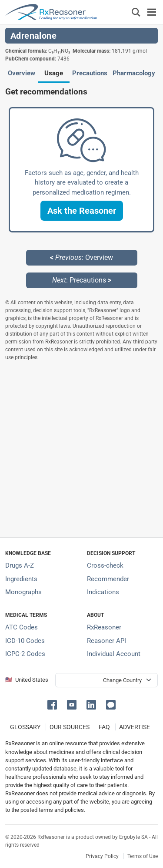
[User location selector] (106, 680)
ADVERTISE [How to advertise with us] (135, 727)
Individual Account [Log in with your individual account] (114, 654)
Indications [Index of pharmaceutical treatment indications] (103, 592)
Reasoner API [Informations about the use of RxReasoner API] (106, 641)
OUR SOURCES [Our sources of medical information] (70, 727)
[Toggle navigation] (152, 12)
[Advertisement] (81, 449)
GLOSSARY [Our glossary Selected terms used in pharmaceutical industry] (25, 727)
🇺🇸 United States (27, 680)
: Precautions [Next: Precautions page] (82, 280)
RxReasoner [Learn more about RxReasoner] (104, 627)
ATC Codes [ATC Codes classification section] (22, 627)
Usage (54, 73)
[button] (82, 211)
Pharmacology (134, 73)
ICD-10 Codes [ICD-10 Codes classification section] (25, 641)
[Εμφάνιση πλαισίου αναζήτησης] (136, 12)
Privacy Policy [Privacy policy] (102, 856)
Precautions (90, 73)
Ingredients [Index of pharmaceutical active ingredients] (21, 579)
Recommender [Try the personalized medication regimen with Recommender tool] (108, 579)
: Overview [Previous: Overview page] (81, 257)
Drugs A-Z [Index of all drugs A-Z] (20, 565)
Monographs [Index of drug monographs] (23, 592)
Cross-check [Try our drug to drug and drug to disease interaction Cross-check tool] (105, 565)
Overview (22, 73)
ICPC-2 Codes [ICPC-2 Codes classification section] (25, 654)
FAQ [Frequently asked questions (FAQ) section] (104, 727)
